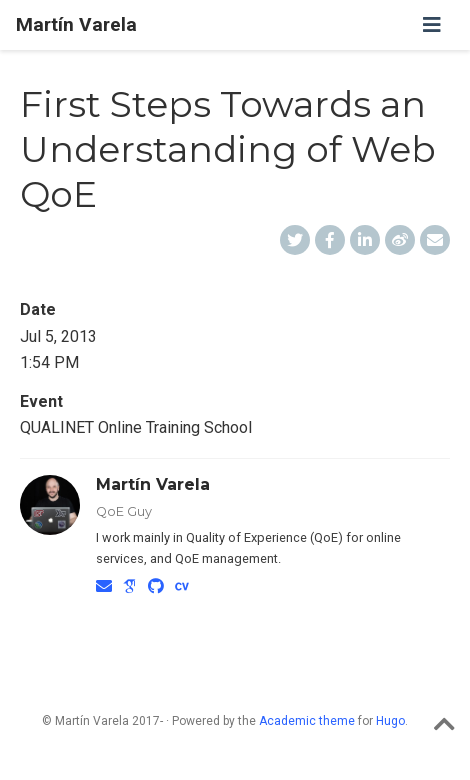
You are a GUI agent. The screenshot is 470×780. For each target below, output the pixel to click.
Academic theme (307, 721)
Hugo (390, 721)
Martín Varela (76, 24)
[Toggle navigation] (432, 25)
